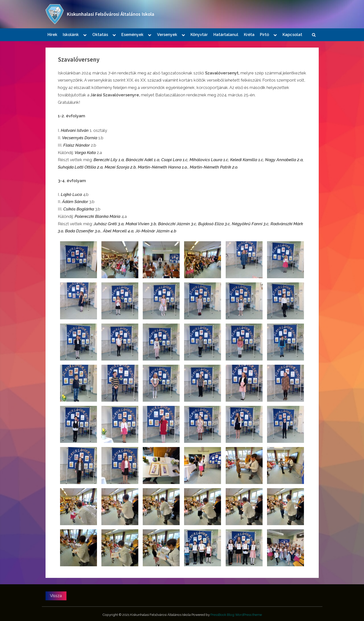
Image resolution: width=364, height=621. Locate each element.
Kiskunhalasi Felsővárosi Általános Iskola (111, 14)
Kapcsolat (292, 35)
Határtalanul (226, 35)
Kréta (249, 35)
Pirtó (264, 35)
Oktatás (100, 35)
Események (132, 35)
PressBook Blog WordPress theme (236, 615)
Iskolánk (71, 35)
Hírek (52, 35)
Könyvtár (199, 35)
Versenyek (167, 35)
